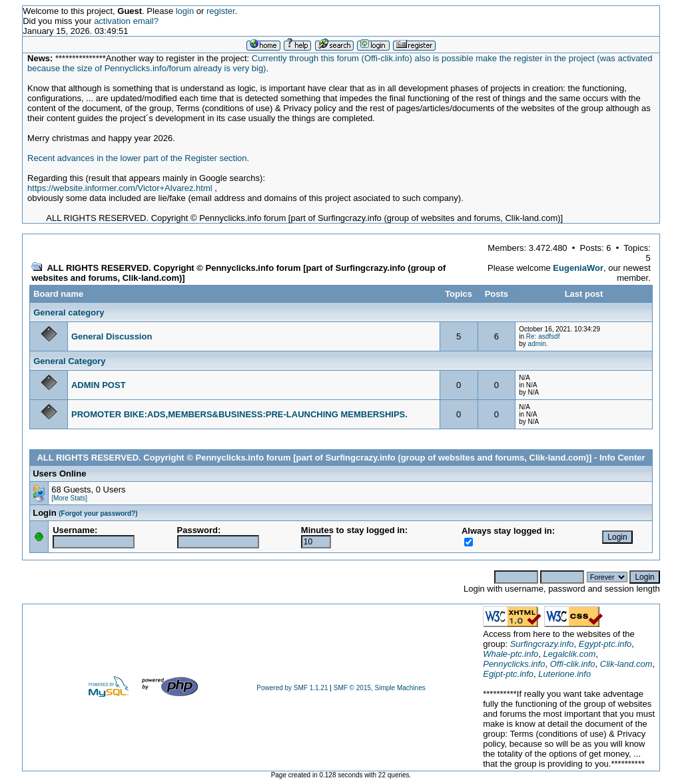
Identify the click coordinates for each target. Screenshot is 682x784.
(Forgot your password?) (98, 513)
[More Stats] (69, 498)
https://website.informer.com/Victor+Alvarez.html (120, 188)
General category (69, 312)
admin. (538, 344)
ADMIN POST (99, 385)
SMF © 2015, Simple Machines (380, 688)
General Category (69, 361)
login (185, 11)
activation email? (126, 21)
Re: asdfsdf (543, 336)
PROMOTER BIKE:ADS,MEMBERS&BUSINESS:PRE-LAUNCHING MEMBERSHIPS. (239, 414)
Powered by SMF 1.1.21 (292, 688)
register (221, 11)
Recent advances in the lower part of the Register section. (138, 158)
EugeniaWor (578, 268)
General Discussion (112, 336)
